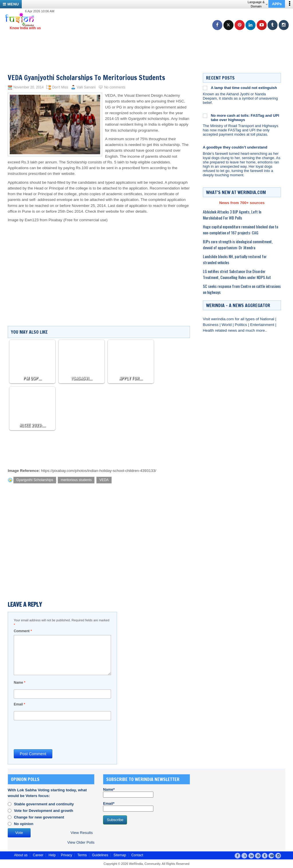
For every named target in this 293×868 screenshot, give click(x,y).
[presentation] (57, 734)
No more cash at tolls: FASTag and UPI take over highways (245, 118)
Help (52, 855)
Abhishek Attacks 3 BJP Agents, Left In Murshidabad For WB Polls (232, 215)
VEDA (104, 480)
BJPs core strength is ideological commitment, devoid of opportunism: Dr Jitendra (238, 244)
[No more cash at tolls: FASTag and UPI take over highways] (205, 116)
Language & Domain (257, 4)
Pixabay (56, 220)
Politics (241, 325)
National (268, 319)
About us (21, 855)
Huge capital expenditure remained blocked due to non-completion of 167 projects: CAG (240, 230)
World (227, 325)
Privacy (67, 855)
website (112, 211)
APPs (277, 4)
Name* (128, 792)
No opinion (24, 824)
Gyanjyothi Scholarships (35, 480)
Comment (23, 631)
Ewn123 (32, 220)
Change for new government (39, 817)
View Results (82, 833)
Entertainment (263, 325)
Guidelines (100, 855)
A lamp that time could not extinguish (244, 88)
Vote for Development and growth (44, 811)
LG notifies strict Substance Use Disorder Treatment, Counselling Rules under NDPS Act (237, 274)
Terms (82, 855)
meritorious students (76, 480)
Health (209, 330)
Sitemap (120, 855)
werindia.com (223, 319)
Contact (137, 855)
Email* (128, 806)
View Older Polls (81, 842)
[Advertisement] (149, 44)
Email (19, 704)
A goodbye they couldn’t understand (235, 147)
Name (20, 683)
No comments (115, 87)
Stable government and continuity (44, 804)
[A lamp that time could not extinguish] (205, 88)
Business (211, 325)
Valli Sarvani (86, 87)
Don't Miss (60, 87)
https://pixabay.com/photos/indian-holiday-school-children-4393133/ (99, 471)
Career (38, 855)
